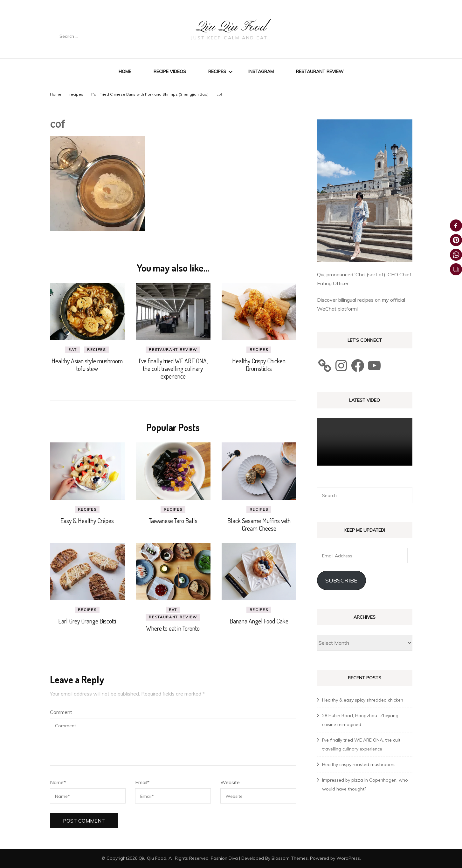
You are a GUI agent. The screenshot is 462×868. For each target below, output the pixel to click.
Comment (61, 712)
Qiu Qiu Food (231, 26)
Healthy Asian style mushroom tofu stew (87, 365)
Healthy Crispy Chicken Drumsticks (259, 365)
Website (230, 782)
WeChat (327, 309)
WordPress (348, 858)
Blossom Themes (290, 858)
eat (72, 350)
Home (125, 71)
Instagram (261, 71)
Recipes (217, 71)
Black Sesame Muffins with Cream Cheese (259, 524)
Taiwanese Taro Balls (173, 521)
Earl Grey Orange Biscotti (87, 621)
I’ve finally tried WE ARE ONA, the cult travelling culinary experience (173, 368)
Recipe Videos (170, 71)
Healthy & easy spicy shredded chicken (363, 700)
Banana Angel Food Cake (259, 621)
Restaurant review (320, 71)
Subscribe (341, 580)
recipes (76, 94)
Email (142, 782)
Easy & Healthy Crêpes (87, 521)
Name (58, 782)
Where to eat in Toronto (173, 628)
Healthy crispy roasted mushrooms (359, 764)
